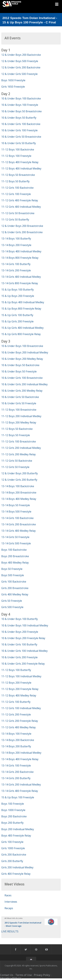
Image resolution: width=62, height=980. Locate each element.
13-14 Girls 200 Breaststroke (19, 524)
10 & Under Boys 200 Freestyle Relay (23, 638)
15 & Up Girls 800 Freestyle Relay (21, 334)
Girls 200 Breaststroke (15, 588)
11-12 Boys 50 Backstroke (17, 429)
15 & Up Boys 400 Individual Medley (23, 302)
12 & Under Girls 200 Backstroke (21, 67)
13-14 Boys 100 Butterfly (16, 239)
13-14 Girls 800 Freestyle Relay (20, 283)
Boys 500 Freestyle (13, 575)
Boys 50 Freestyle (12, 569)
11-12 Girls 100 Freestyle (16, 194)
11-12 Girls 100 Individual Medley (21, 708)
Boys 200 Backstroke (14, 816)
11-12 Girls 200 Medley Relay (18, 454)
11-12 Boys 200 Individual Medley (21, 416)
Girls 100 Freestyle (12, 842)
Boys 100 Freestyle (13, 804)
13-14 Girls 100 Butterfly (16, 264)
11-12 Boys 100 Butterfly (16, 670)
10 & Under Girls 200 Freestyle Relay (23, 664)
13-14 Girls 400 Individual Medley (21, 277)
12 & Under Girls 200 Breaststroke (22, 232)
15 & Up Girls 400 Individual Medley (22, 328)
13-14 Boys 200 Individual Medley (21, 753)
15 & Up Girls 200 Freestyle (17, 321)
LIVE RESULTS (10, 931)
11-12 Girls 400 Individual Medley (21, 207)
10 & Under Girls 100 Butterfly (19, 644)
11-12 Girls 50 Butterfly (15, 220)
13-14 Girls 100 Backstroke (17, 518)
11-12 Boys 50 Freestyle (16, 435)
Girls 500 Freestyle (12, 607)
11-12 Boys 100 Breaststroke (19, 410)
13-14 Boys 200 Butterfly (16, 746)
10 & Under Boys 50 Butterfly (19, 118)
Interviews (11, 902)
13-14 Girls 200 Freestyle (16, 270)
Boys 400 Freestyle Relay (16, 836)
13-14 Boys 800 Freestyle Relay (20, 258)
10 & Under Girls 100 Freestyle (19, 130)
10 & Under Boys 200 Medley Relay (22, 359)
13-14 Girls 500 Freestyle (16, 543)
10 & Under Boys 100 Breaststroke (22, 346)
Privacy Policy (42, 975)
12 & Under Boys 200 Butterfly (20, 473)
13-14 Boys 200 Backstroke (18, 740)
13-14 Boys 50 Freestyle (16, 505)
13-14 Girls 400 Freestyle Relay (20, 791)
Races (8, 895)
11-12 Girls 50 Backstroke (17, 461)
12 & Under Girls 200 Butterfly (19, 480)
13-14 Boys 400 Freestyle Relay (20, 759)
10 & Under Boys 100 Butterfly (20, 619)
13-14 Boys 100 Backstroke (18, 486)
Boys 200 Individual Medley (18, 829)
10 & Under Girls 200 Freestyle (19, 657)
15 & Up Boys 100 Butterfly (18, 290)
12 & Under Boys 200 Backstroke (21, 55)
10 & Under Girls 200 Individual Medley (24, 384)
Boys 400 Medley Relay (15, 563)
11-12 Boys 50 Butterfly (15, 181)
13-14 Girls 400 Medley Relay (18, 531)
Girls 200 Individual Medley (17, 867)
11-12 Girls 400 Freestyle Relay (20, 200)
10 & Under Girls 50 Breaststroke (21, 137)
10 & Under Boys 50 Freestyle (19, 371)
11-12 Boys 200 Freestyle (16, 683)
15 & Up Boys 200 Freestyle (18, 296)
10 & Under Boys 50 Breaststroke (21, 111)
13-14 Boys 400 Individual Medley (21, 251)
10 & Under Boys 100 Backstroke (21, 98)
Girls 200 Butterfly (12, 861)
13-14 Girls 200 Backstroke (17, 772)
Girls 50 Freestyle (12, 601)
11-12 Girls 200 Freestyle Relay (20, 721)
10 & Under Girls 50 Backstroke (20, 397)
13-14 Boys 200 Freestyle (16, 245)
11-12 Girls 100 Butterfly (16, 702)
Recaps (9, 908)
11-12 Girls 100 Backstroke (17, 188)
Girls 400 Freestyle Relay (16, 874)
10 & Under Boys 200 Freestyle (20, 632)
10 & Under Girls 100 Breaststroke (22, 378)
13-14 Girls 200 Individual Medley (21, 785)
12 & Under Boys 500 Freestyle (20, 61)
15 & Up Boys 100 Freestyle (18, 797)
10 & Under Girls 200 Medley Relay (22, 391)
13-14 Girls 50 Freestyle (15, 537)
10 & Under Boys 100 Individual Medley (25, 625)
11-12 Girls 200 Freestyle (16, 714)
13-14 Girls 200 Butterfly (16, 778)
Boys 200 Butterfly (12, 823)
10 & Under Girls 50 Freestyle (19, 403)
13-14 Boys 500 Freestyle (16, 512)
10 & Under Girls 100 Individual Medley (24, 651)
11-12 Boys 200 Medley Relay (19, 422)
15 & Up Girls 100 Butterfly (17, 315)
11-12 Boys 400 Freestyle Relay (20, 162)
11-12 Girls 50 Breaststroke (18, 213)
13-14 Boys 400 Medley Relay (19, 499)
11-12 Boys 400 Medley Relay (19, 695)
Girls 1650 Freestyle (13, 87)
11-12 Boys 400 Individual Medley (21, 169)
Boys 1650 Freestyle (13, 80)
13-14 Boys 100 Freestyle (16, 734)
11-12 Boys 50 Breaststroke (18, 175)
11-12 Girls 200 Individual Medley (21, 448)
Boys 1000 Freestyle (13, 810)
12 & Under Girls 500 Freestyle (19, 74)
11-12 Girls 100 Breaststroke (19, 441)
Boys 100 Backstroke (14, 550)
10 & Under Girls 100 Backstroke (21, 124)
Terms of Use (24, 975)
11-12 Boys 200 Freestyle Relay (20, 689)
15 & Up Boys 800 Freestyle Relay (21, 309)
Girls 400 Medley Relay (15, 594)
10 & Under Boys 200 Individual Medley (25, 352)
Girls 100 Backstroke (14, 582)
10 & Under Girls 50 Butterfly (19, 143)
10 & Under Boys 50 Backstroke (20, 365)
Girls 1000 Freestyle (13, 848)
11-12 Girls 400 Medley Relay (18, 727)
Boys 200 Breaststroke (15, 556)
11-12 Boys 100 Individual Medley (21, 676)
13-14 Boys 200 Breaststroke (19, 493)
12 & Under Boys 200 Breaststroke (22, 226)
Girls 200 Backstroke (14, 855)
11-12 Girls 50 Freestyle (15, 467)
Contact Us (7, 975)
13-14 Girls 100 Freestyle (16, 766)
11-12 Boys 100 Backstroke (18, 149)
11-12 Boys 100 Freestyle (16, 156)
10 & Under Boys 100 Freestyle (20, 105)
